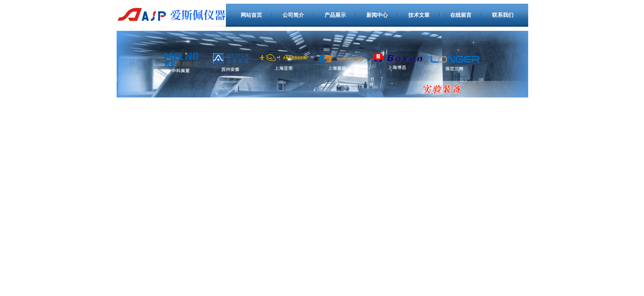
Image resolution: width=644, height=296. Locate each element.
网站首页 (251, 15)
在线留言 (461, 15)
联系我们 (503, 15)
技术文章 (419, 15)
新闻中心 (377, 15)
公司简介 (293, 15)
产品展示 (335, 15)
